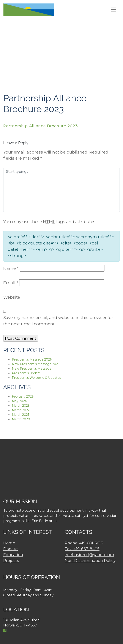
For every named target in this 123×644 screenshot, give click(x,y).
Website (12, 297)
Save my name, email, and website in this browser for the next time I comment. (58, 321)
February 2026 (23, 396)
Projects (11, 561)
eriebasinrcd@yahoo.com (89, 555)
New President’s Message (32, 369)
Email (11, 283)
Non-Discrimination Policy (90, 561)
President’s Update (26, 373)
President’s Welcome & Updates (36, 378)
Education (13, 555)
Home (9, 543)
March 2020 (21, 419)
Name (11, 268)
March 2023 (21, 406)
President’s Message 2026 (32, 359)
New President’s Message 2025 (36, 364)
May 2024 (19, 401)
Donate (10, 549)
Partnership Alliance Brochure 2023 (40, 126)
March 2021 (20, 415)
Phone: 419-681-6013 (84, 543)
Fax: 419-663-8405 (82, 549)
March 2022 (21, 410)
